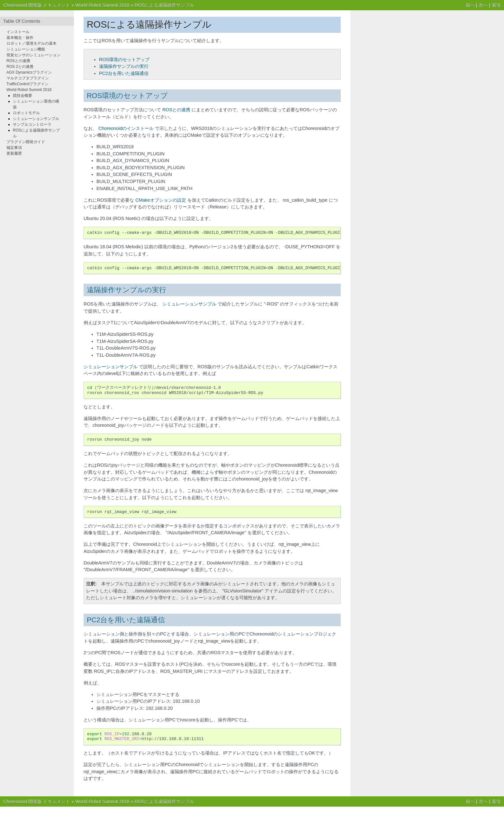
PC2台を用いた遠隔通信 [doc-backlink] (126, 620)
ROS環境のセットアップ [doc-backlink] (127, 96)
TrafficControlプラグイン (27, 84)
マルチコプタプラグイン (28, 78)
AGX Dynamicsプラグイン (29, 72)
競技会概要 (22, 96)
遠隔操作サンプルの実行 (124, 66)
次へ (483, 5)
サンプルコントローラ (32, 124)
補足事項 (14, 148)
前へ (470, 5)
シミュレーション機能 (26, 49)
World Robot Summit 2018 (102, 5)
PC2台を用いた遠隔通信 (124, 73)
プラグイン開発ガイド (26, 142)
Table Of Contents (22, 21)
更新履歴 (14, 153)
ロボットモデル (26, 113)
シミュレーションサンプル (36, 119)
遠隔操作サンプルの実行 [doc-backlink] (126, 290)
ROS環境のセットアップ (124, 60)
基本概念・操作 (20, 38)
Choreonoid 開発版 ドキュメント (37, 5)
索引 (496, 5)
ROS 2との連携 (20, 67)
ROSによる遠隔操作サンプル (164, 5)
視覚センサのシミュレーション (33, 55)
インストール (18, 32)
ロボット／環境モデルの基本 (32, 43)
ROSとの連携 (18, 61)
